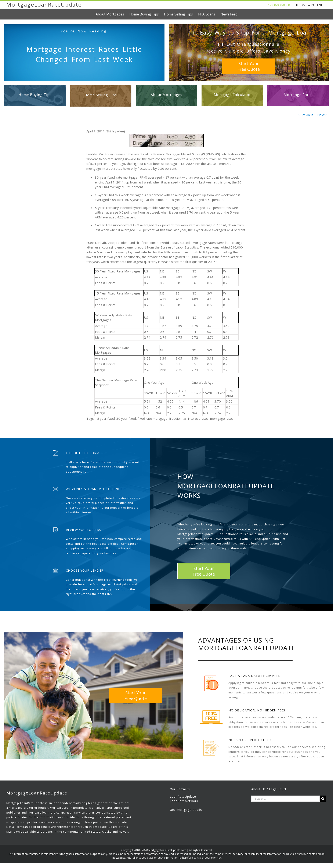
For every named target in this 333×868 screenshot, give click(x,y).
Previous (307, 115)
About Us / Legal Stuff (269, 789)
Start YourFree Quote (249, 66)
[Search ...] (285, 799)
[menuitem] (113, 14)
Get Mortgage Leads (186, 810)
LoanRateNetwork (184, 801)
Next (321, 115)
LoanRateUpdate (183, 796)
